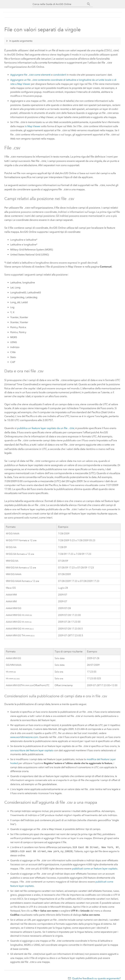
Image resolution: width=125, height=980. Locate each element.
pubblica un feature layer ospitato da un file (46, 426)
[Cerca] (89, 4)
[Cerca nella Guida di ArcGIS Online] (59, 4)
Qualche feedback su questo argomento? (96, 974)
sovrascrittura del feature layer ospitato (32, 746)
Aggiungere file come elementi (30, 74)
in (33, 126)
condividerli (60, 74)
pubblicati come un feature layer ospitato (95, 864)
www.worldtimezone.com (24, 733)
